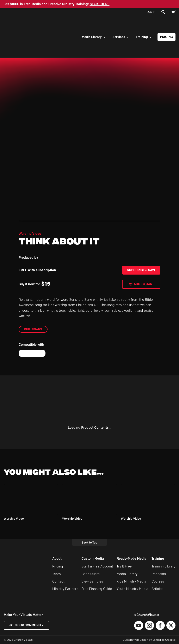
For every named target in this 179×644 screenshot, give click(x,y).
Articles (157, 589)
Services (119, 37)
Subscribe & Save (141, 270)
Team (57, 574)
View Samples (92, 581)
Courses (158, 581)
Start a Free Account (97, 566)
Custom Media (93, 558)
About (57, 558)
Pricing (166, 37)
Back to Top (89, 543)
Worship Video (30, 234)
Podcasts (159, 574)
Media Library (92, 37)
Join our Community (26, 625)
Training (142, 37)
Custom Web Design (135, 640)
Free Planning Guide (97, 589)
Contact (58, 581)
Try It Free (124, 566)
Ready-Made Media (131, 558)
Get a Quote (91, 574)
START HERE (100, 4)
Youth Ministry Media (132, 589)
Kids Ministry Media (131, 581)
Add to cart (144, 284)
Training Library (163, 566)
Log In (151, 12)
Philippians (33, 329)
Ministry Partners (65, 589)
